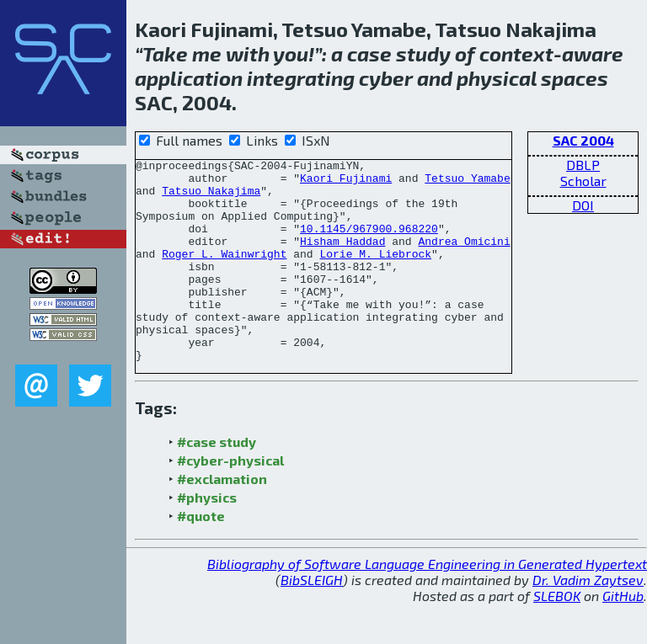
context (516, 53)
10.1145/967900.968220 (369, 243)
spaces (575, 78)
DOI (583, 205)
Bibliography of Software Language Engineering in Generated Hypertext (427, 604)
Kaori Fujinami (346, 183)
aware (593, 53)
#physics (207, 538)
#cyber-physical (230, 500)
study (423, 53)
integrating (301, 78)
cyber (386, 78)
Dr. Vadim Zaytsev (588, 620)
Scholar (583, 181)
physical (497, 78)
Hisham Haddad (342, 258)
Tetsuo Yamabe (467, 183)
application (189, 78)
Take (165, 53)
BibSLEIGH (312, 620)
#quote (201, 556)
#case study (217, 482)
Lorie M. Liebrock (375, 274)
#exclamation (222, 519)
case (369, 53)
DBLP (583, 165)
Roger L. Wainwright (224, 274)
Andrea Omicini (464, 258)
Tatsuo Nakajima (211, 198)
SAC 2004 (583, 140)
